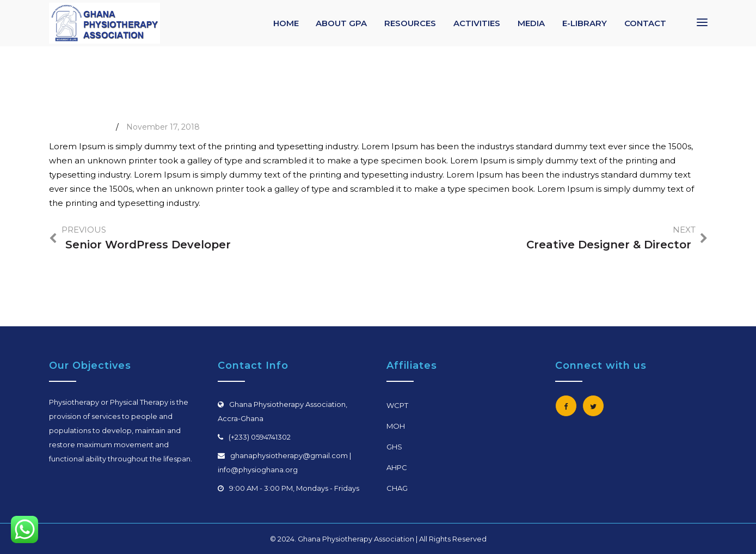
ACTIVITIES (477, 23)
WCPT (397, 405)
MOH (396, 426)
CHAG (397, 488)
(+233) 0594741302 (260, 437)
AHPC (397, 467)
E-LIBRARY (585, 23)
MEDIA (531, 23)
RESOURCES (410, 23)
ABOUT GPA (341, 23)
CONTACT (645, 23)
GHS (394, 447)
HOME (286, 23)
